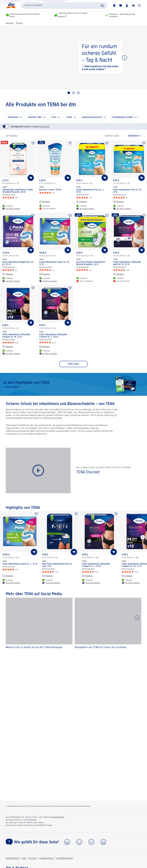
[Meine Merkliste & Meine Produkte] (121, 6)
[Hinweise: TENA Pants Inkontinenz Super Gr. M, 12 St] (45, 274)
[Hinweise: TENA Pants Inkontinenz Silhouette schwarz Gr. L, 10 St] (45, 347)
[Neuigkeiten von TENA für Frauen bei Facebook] (108, 624)
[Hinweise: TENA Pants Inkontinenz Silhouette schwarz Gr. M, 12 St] (8, 347)
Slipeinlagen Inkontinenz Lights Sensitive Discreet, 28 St (18, 191)
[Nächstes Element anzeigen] (124, 58)
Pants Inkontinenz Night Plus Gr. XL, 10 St (18, 263)
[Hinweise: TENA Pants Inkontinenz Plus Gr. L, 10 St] (82, 202)
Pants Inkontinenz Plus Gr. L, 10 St (90, 191)
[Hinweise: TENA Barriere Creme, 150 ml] (45, 202)
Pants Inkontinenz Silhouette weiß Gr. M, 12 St (127, 263)
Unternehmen (12, 858)
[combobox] (64, 6)
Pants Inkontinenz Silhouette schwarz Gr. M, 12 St (16, 336)
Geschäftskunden (65, 858)
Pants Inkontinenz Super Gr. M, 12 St (54, 263)
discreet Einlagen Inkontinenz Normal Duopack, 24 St (91, 263)
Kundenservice (46, 858)
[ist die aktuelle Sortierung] (131, 136)
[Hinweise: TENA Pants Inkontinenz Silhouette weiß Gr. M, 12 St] (118, 274)
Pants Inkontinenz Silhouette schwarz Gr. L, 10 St (53, 336)
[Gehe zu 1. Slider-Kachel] (69, 93)
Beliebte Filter (35, 117)
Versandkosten (58, 817)
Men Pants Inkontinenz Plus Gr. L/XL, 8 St (57, 565)
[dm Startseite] (11, 6)
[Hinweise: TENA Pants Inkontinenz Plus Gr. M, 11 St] (118, 202)
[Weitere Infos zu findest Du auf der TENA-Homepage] (39, 624)
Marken (19, 23)
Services (33, 858)
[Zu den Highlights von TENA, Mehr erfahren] (73, 384)
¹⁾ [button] (105, 69)
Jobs (24, 858)
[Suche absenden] (102, 6)
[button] (140, 6)
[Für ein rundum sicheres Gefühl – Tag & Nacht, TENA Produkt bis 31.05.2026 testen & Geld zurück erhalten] (73, 57)
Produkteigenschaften (123, 117)
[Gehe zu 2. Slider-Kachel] (73, 93)
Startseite (10, 23)
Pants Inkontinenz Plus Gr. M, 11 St (127, 191)
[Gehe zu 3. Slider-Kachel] (78, 93)
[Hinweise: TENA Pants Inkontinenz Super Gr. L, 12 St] (8, 576)
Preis (54, 117)
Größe (69, 117)
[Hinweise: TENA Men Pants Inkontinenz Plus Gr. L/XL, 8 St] (47, 576)
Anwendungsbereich (92, 117)
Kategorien (13, 117)
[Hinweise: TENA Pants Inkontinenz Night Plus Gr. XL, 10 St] (8, 274)
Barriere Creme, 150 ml (50, 190)
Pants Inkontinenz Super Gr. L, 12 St (20, 564)
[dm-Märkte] (114, 6)
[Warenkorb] (133, 6)
